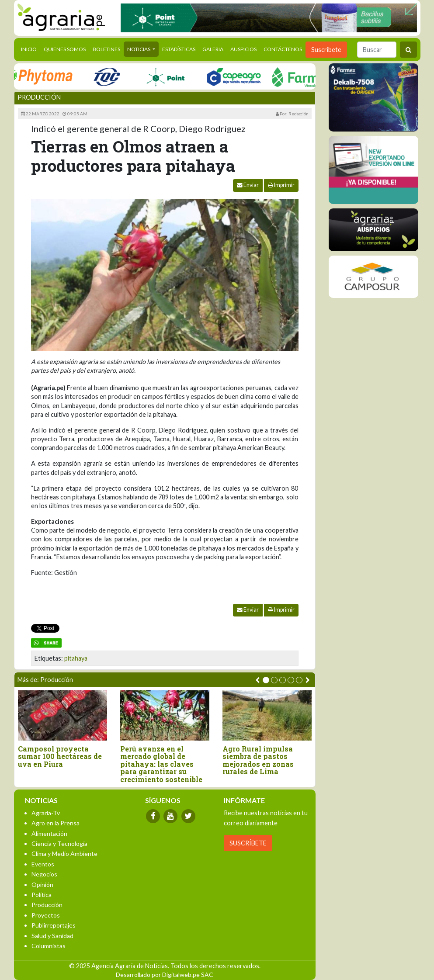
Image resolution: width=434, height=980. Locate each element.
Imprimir (281, 185)
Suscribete (326, 50)
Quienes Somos (65, 49)
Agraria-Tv (46, 813)
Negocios (44, 874)
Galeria (213, 49)
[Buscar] (377, 50)
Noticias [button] (139, 49)
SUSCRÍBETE (248, 843)
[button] (266, 680)
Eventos (43, 864)
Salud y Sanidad (52, 936)
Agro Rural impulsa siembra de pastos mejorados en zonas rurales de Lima (258, 760)
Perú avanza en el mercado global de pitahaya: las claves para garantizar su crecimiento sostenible (161, 764)
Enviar (248, 185)
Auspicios (243, 49)
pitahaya (76, 658)
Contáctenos (283, 49)
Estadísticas (179, 49)
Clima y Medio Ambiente (64, 854)
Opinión (42, 885)
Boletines (106, 49)
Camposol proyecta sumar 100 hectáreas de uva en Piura (60, 757)
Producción (39, 97)
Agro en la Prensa (56, 823)
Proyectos (46, 915)
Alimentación (49, 833)
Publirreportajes (54, 925)
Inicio (31, 48)
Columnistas (49, 946)
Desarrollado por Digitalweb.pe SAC (165, 975)
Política (42, 895)
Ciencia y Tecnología (59, 843)
